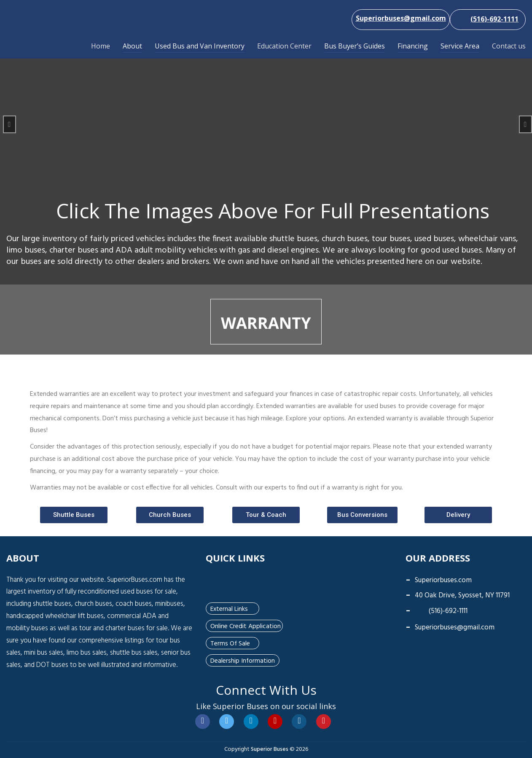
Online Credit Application (245, 626)
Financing (413, 46)
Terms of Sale (230, 643)
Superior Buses (270, 749)
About (132, 46)
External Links (229, 608)
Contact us (509, 46)
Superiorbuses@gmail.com (455, 627)
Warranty (266, 322)
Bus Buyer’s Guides (355, 46)
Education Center (284, 46)
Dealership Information (242, 660)
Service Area (460, 46)
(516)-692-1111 (441, 610)
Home (101, 46)
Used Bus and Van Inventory (200, 46)
